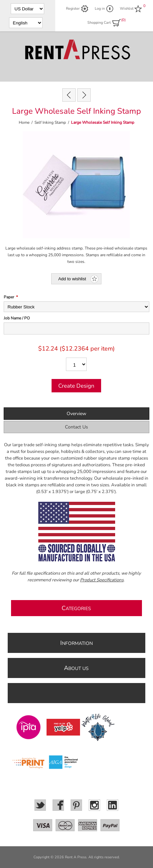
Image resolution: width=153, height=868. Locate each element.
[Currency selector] (27, 9)
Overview (76, 414)
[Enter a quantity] (76, 364)
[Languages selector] (26, 23)
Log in (100, 9)
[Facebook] (58, 805)
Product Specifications (102, 580)
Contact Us (76, 427)
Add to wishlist (72, 279)
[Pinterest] (76, 805)
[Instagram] (94, 805)
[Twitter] (40, 805)
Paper (9, 297)
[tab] (76, 414)
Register (73, 9)
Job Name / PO (17, 318)
